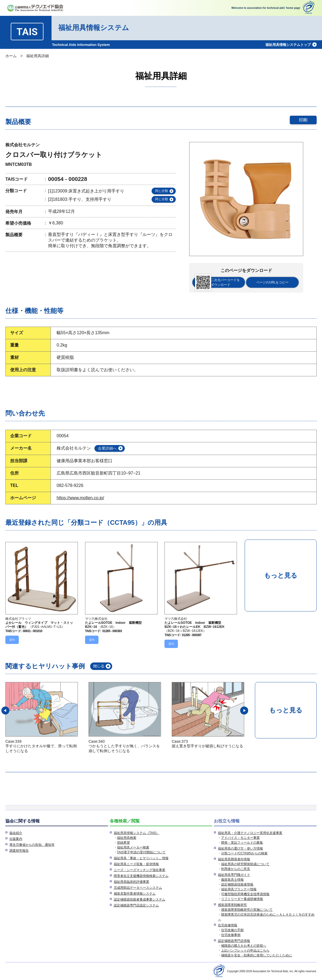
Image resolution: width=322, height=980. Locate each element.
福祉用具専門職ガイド (234, 875)
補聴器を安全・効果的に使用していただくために (257, 955)
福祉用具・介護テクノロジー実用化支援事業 (250, 833)
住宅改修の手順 (232, 930)
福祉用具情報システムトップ (288, 45)
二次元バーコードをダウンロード (217, 282)
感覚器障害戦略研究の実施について (247, 910)
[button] (5, 711)
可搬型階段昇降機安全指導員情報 (245, 894)
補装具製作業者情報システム (135, 894)
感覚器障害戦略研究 (232, 905)
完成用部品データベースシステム (138, 888)
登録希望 (123, 843)
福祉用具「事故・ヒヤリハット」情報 (141, 858)
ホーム (11, 56)
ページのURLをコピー (272, 282)
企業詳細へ (107, 448)
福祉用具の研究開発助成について (245, 864)
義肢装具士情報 (232, 880)
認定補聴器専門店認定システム (136, 905)
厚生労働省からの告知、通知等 (32, 845)
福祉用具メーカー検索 (133, 847)
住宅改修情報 (228, 925)
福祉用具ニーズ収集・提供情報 (136, 864)
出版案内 (16, 839)
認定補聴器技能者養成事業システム (140, 899)
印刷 (303, 120)
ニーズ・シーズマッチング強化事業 (140, 870)
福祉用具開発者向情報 (234, 859)
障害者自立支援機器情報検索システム (141, 876)
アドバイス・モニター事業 (240, 838)
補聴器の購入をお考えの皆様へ (244, 946)
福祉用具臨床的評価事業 (131, 882)
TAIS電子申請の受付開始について (141, 852)
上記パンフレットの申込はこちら (245, 950)
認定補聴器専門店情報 (234, 941)
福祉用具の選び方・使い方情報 (240, 848)
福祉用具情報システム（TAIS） (137, 833)
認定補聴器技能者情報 (237, 884)
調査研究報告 (19, 851)
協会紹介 (16, 833)
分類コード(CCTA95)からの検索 (244, 853)
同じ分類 (162, 191)
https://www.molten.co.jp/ (80, 498)
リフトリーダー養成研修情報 (242, 899)
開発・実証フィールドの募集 (242, 843)
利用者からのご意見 (236, 869)
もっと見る (281, 575)
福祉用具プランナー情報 (239, 889)
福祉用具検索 (127, 838)
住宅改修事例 (231, 935)
